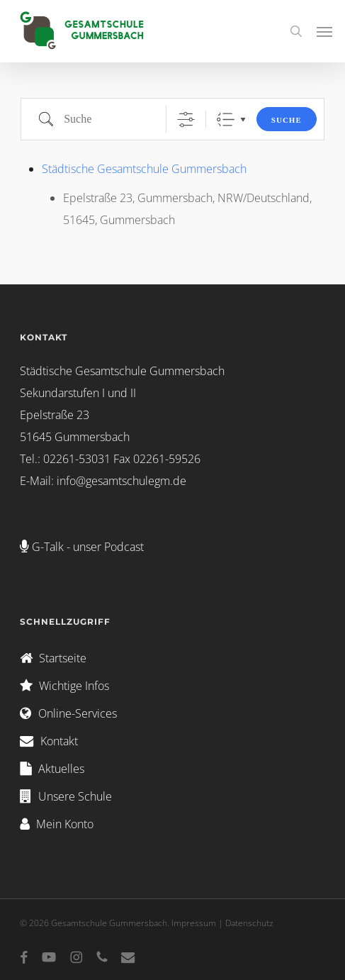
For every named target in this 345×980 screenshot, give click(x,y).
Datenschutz (249, 923)
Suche (287, 120)
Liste (226, 119)
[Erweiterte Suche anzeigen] (186, 119)
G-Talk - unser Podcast (88, 547)
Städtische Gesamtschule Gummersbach (144, 169)
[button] (324, 31)
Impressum (194, 923)
